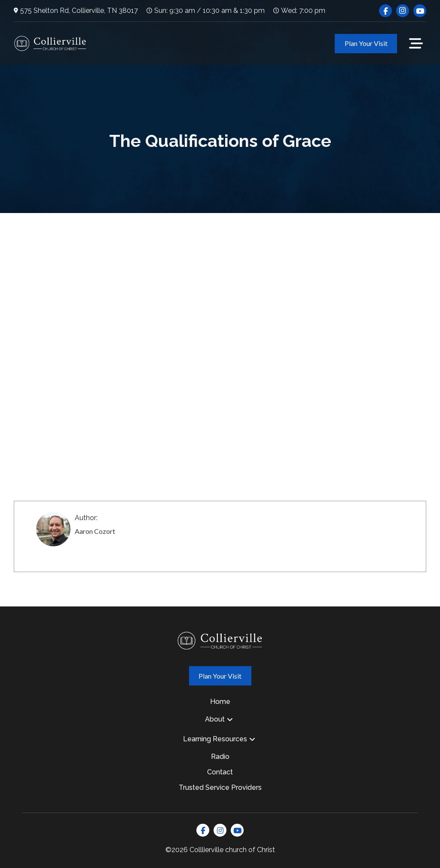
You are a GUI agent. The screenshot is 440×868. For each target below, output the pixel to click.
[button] (416, 43)
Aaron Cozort (95, 531)
